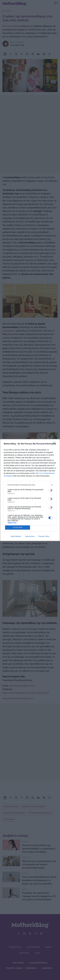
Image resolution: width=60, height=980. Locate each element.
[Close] (55, 444)
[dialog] (30, 490)
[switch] (50, 490)
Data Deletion (16, 536)
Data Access (30, 536)
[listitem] (30, 485)
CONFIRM (18, 527)
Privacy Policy (44, 536)
